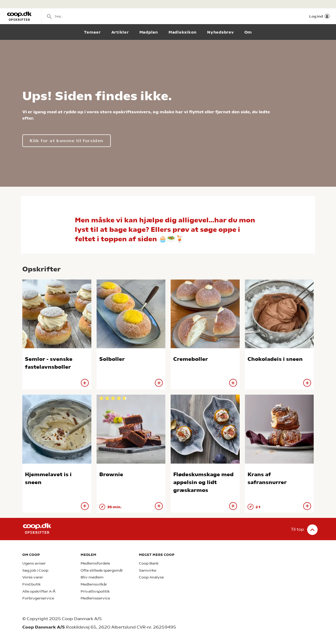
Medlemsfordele (95, 563)
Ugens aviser (34, 563)
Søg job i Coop (35, 570)
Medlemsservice (95, 598)
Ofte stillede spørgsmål (102, 570)
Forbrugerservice (38, 598)
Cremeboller (191, 359)
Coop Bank (149, 563)
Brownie (111, 474)
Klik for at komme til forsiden (67, 141)
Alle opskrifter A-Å (39, 591)
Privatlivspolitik (95, 591)
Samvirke (148, 570)
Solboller (112, 359)
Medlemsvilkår (94, 584)
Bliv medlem (92, 577)
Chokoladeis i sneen (275, 359)
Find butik (31, 584)
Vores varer (33, 577)
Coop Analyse (151, 577)
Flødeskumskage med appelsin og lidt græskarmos (203, 482)
